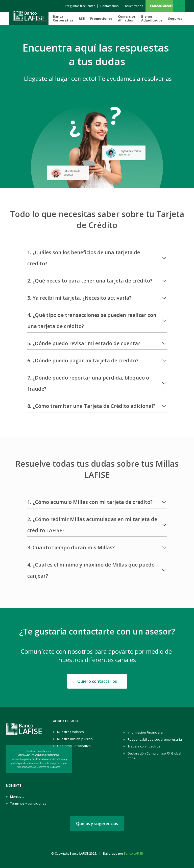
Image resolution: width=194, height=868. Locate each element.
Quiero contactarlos (97, 681)
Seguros (175, 18)
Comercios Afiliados (127, 18)
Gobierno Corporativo (74, 746)
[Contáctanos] (109, 6)
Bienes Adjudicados (152, 18)
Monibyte (17, 796)
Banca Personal (40, 18)
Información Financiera (145, 732)
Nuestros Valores (70, 732)
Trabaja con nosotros (144, 746)
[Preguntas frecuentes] (80, 6)
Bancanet (179, 6)
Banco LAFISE (133, 853)
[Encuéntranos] (133, 6)
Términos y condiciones (28, 803)
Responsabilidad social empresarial (155, 739)
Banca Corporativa (63, 18)
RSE (82, 18)
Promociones (101, 18)
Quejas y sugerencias (97, 824)
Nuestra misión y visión (75, 739)
